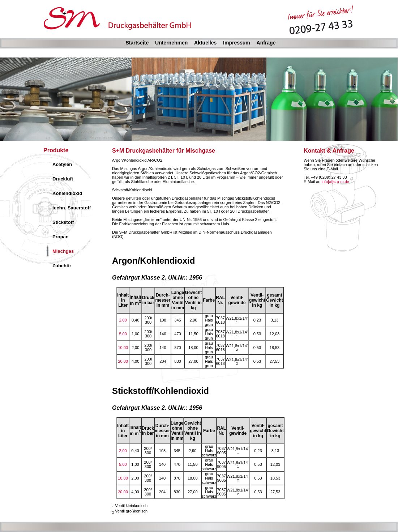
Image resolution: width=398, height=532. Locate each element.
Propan (61, 237)
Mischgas (63, 251)
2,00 (123, 320)
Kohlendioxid (67, 193)
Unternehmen (171, 43)
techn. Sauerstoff (72, 208)
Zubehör (62, 266)
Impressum (237, 43)
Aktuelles (205, 43)
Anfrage (266, 43)
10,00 (123, 348)
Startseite (137, 43)
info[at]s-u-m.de (335, 182)
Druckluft (63, 179)
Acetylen (62, 164)
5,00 (123, 334)
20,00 (123, 361)
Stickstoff (63, 222)
